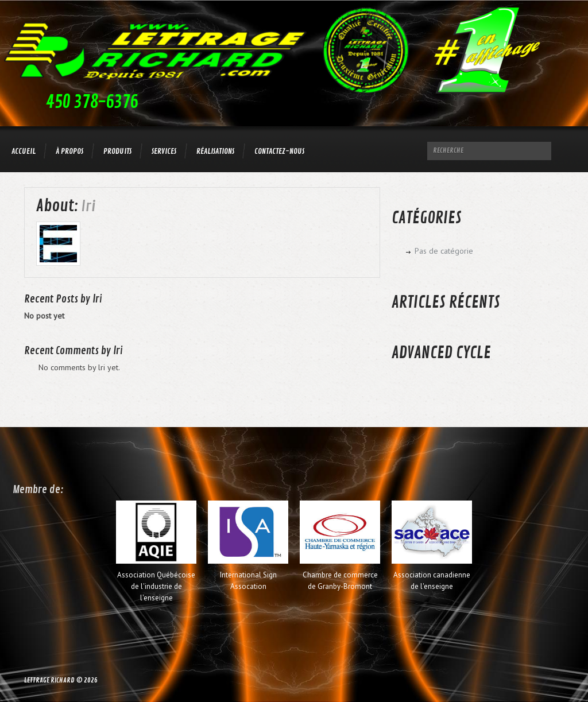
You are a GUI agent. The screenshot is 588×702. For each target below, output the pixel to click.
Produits (117, 151)
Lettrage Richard (49, 680)
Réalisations (215, 151)
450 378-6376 (92, 102)
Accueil (24, 151)
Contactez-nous (279, 151)
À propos (69, 151)
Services (164, 151)
